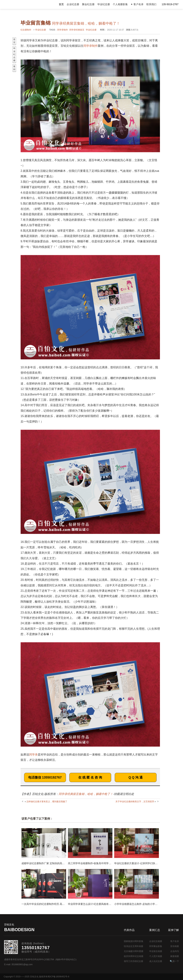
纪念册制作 (26, 30)
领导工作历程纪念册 (133, 961)
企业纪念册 (73, 4)
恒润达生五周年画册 (133, 946)
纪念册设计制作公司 (18, 4)
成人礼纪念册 (156, 961)
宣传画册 (175, 946)
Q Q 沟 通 (136, 777)
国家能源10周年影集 (134, 941)
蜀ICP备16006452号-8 (58, 977)
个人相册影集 (120, 4)
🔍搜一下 (174, 961)
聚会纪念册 (88, 4)
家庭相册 (175, 956)
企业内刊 (175, 951)
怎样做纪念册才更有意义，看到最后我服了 (47, 802)
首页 (61, 4)
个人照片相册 (156, 956)
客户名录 (175, 941)
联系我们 (151, 4)
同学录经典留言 (77, 30)
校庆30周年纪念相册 (134, 956)
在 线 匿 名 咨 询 (90, 777)
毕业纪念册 (104, 4)
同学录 (33, 755)
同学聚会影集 (156, 946)
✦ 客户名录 (137, 4)
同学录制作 (63, 30)
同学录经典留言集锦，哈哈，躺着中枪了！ (86, 794)
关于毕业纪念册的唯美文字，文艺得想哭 (135, 802)
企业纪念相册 (156, 941)
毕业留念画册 (156, 951)
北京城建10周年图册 (134, 951)
